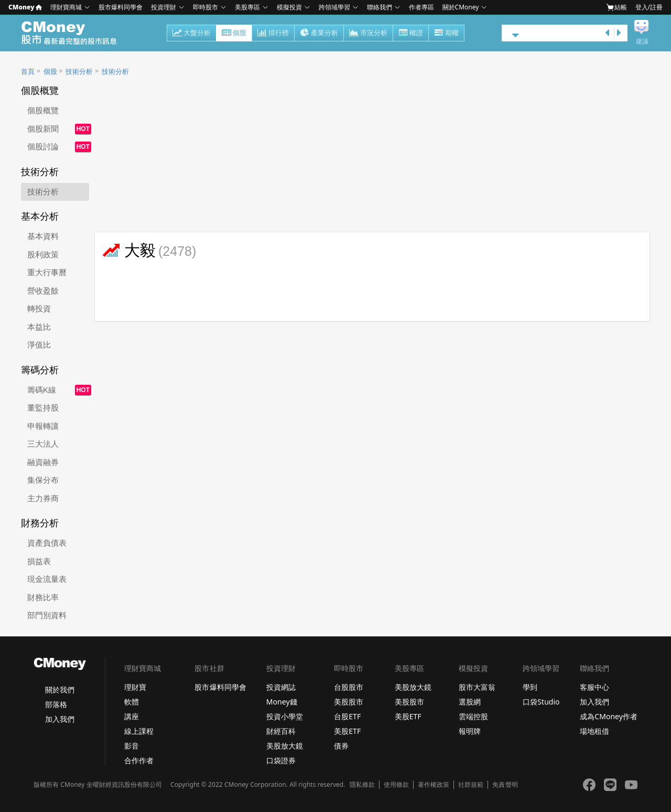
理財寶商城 (66, 7)
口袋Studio (541, 702)
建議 (642, 41)
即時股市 (205, 7)
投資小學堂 (285, 716)
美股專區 (247, 7)
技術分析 (79, 72)
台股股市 (349, 687)
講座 (132, 716)
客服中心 (594, 687)
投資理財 (164, 7)
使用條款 (396, 785)
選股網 (470, 702)
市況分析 (368, 34)
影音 (132, 746)
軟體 (132, 702)
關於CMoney (461, 7)
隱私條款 (362, 785)
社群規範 (471, 785)
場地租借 (594, 731)
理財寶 (135, 687)
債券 (341, 746)
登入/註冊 (649, 7)
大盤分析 (192, 34)
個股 (234, 34)
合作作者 (139, 760)
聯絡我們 (380, 7)
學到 (530, 687)
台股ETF (347, 716)
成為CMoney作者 (609, 716)
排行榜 (273, 34)
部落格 (56, 704)
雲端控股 (473, 716)
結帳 (616, 7)
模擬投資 (289, 7)
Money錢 (282, 702)
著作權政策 (434, 785)
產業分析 (319, 34)
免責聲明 (505, 785)
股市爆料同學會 (121, 7)
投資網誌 (281, 687)
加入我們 (60, 719)
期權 (446, 34)
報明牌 (470, 731)
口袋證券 (281, 760)
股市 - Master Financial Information (75, 33)
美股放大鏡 (285, 746)
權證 (411, 34)
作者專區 (421, 7)
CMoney (25, 7)
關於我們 (60, 690)
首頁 (28, 72)
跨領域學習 (334, 7)
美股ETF (347, 731)
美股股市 (349, 702)
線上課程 (139, 731)
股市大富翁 (477, 687)
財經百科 (281, 731)
